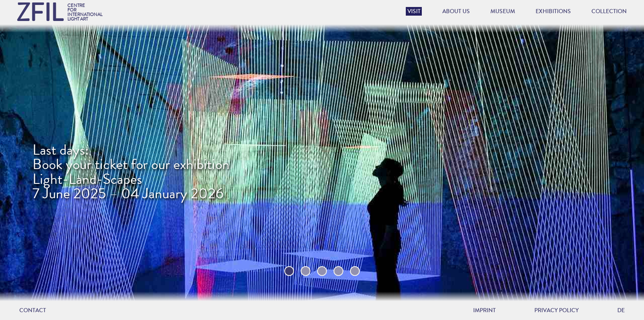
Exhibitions (553, 11)
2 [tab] (306, 271)
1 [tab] (289, 271)
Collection (609, 11)
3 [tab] (322, 271)
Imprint (484, 311)
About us (456, 11)
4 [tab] (338, 271)
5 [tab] (355, 271)
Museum (503, 11)
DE (621, 310)
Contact (33, 310)
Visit (414, 11)
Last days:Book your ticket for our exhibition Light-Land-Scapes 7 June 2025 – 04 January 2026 (131, 172)
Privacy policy (557, 311)
